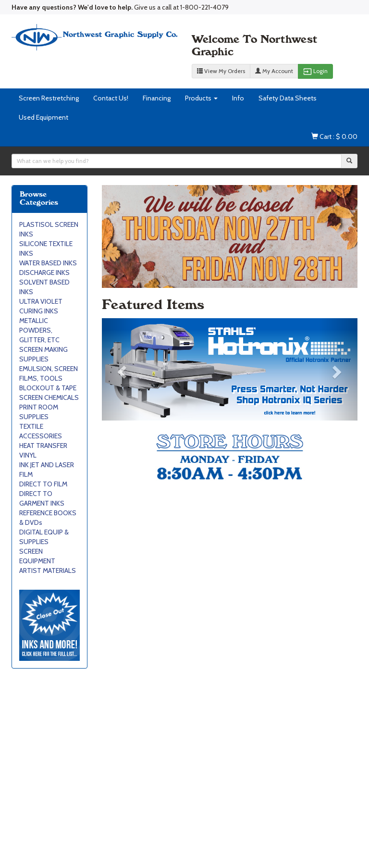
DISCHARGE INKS (44, 273)
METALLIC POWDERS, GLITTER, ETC (39, 330)
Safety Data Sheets (288, 98)
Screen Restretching (49, 98)
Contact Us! (111, 98)
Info (238, 98)
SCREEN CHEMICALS (49, 397)
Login (315, 72)
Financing (157, 98)
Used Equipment (43, 117)
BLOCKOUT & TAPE (48, 388)
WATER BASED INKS (48, 263)
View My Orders (221, 71)
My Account (274, 71)
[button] (121, 370)
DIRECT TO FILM (43, 484)
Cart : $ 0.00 (334, 136)
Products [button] (201, 98)
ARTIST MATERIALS (48, 570)
